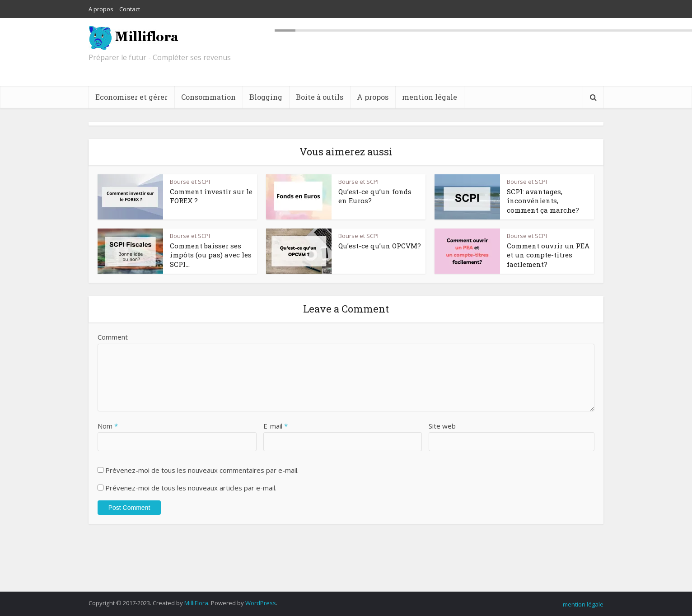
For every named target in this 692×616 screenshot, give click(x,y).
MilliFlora (196, 603)
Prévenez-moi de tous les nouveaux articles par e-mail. (191, 488)
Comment (113, 337)
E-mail (276, 426)
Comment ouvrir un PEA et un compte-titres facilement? (548, 255)
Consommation (208, 97)
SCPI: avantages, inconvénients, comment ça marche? (543, 201)
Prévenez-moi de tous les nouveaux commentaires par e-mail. (202, 470)
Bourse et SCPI (190, 182)
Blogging (266, 97)
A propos (101, 9)
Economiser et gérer (131, 97)
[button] (130, 197)
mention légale (430, 97)
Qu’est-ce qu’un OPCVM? (380, 246)
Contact (130, 9)
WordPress (261, 603)
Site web (442, 426)
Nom (108, 426)
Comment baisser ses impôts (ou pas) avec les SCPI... (211, 255)
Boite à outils (320, 97)
